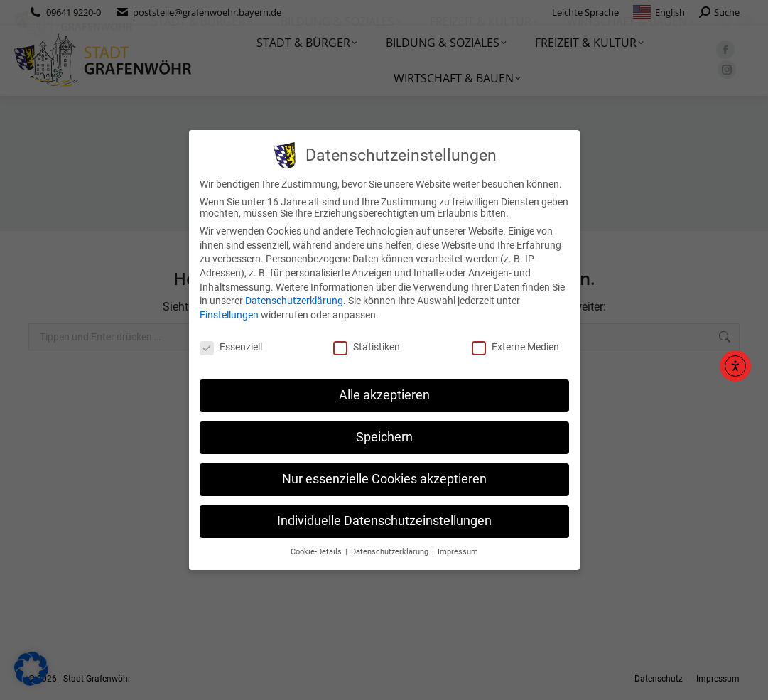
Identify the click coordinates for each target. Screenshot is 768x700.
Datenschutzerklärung (294, 301)
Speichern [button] (384, 437)
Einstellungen (229, 315)
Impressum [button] (458, 552)
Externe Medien (515, 347)
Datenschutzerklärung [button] (391, 552)
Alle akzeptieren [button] (384, 395)
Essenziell (231, 347)
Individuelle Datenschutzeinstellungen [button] (384, 521)
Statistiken (367, 347)
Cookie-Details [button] (317, 552)
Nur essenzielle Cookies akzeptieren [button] (384, 479)
